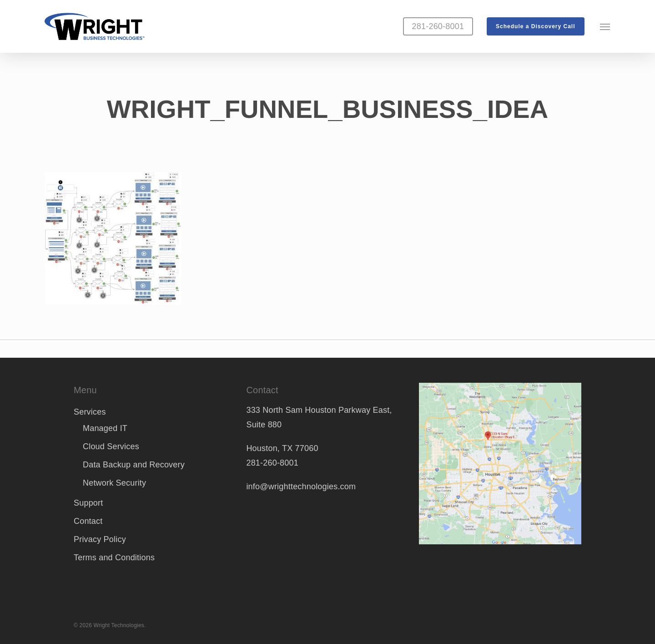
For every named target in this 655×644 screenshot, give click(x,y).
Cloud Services (111, 446)
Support (88, 503)
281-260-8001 (272, 463)
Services (90, 412)
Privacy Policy (100, 539)
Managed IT (105, 428)
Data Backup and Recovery (134, 465)
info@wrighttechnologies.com (301, 487)
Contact (88, 521)
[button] (605, 26)
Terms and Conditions (114, 558)
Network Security (114, 483)
